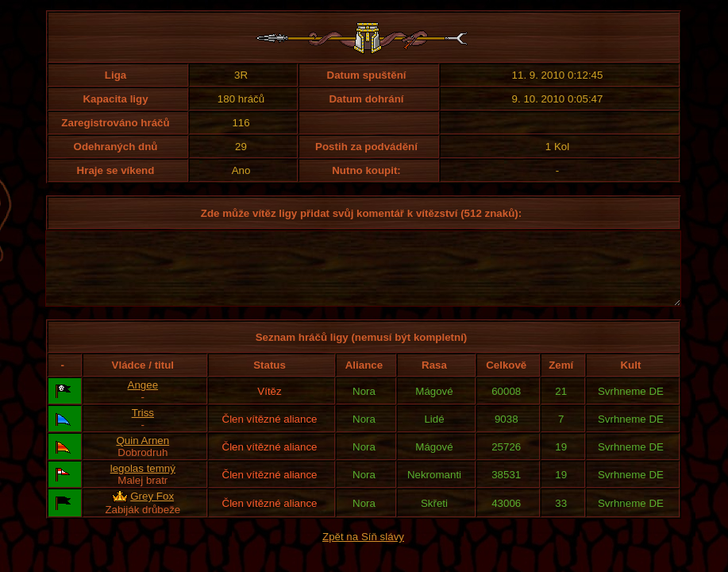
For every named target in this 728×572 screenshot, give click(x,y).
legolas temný (143, 483)
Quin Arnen (143, 455)
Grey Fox (152, 510)
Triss (143, 427)
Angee (143, 399)
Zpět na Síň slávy (363, 551)
